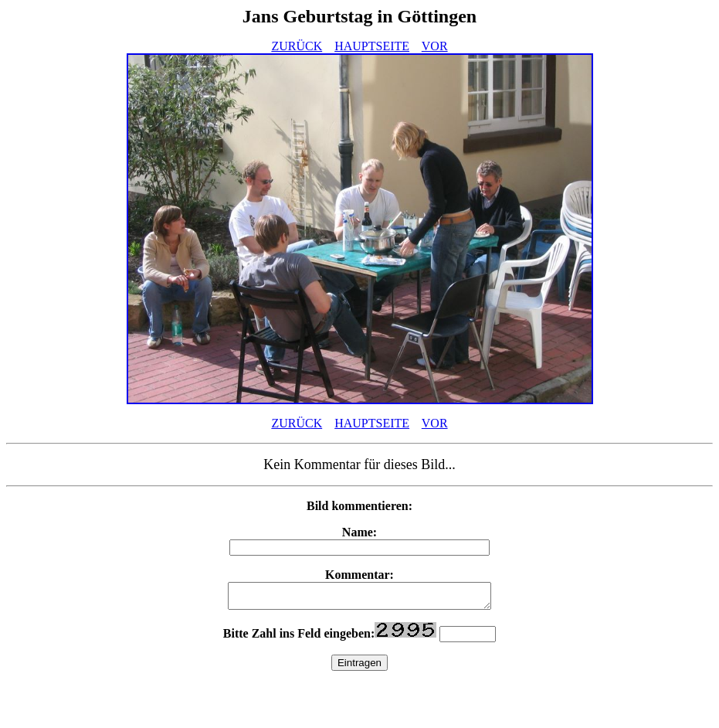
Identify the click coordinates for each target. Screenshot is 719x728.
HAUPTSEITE (372, 46)
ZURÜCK (297, 46)
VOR (435, 46)
